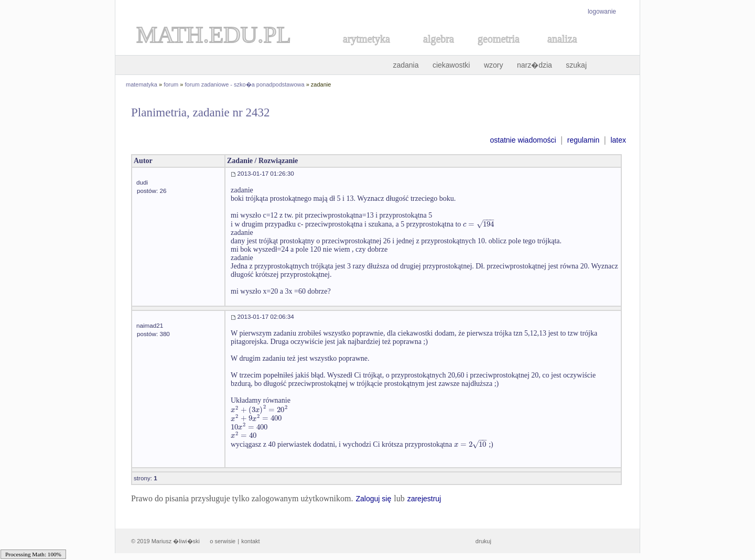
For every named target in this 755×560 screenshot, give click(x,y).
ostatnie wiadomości (523, 140)
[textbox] (479, 224)
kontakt (250, 541)
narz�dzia (535, 65)
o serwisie (223, 541)
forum (171, 84)
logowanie (602, 12)
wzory (494, 65)
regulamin (583, 140)
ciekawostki (451, 65)
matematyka (142, 84)
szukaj (576, 65)
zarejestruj (424, 499)
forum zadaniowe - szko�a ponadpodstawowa (245, 84)
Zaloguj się (373, 499)
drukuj (483, 541)
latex (618, 140)
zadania (406, 65)
